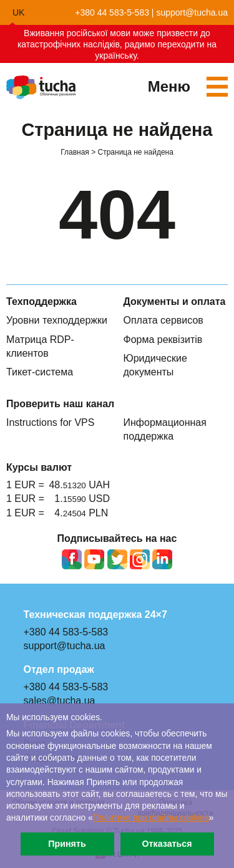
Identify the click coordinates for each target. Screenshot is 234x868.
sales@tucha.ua (60, 701)
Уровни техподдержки (57, 320)
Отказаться (167, 844)
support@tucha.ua (192, 12)
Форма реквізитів (163, 340)
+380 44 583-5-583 (112, 12)
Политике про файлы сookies (151, 818)
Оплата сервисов (163, 320)
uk (18, 12)
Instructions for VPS (50, 422)
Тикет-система (40, 372)
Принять (67, 844)
